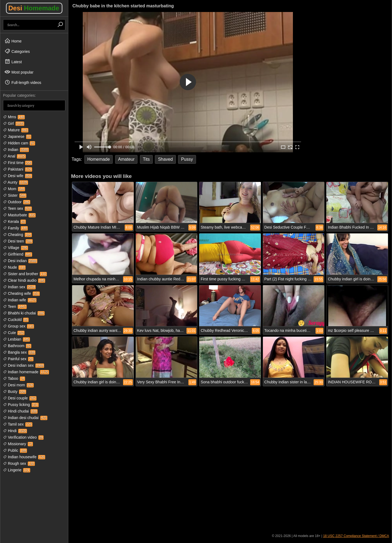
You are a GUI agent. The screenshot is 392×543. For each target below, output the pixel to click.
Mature (16, 130)
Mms (14, 117)
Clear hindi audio (24, 280)
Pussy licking (21, 405)
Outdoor (17, 202)
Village (16, 248)
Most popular (19, 72)
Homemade (99, 159)
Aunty (16, 182)
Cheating (17, 235)
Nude (14, 267)
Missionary (18, 444)
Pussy (187, 159)
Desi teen (18, 241)
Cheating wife (21, 293)
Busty (15, 392)
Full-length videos (23, 82)
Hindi (15, 431)
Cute (14, 333)
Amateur (126, 159)
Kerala (14, 222)
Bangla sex (19, 352)
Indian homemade (26, 372)
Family (15, 228)
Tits (146, 159)
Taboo (14, 378)
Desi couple (20, 398)
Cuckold (16, 320)
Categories (17, 51)
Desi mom (18, 385)
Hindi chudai (20, 411)
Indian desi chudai (25, 418)
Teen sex (17, 208)
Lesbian (16, 339)
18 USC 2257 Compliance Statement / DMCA (356, 536)
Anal (14, 156)
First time (18, 163)
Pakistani (18, 169)
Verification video (23, 437)
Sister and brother (25, 274)
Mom (14, 189)
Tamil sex (18, 424)
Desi (34, 8)
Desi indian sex (24, 365)
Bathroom (17, 346)
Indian (16, 150)
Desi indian (20, 261)
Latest (13, 62)
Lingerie (17, 470)
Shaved (165, 159)
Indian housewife (24, 457)
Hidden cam (19, 143)
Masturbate (19, 215)
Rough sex (19, 463)
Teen (15, 307)
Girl (14, 123)
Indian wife (20, 300)
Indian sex (19, 287)
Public (15, 450)
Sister (15, 195)
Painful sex (18, 359)
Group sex (19, 326)
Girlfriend (18, 254)
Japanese (17, 136)
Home (13, 41)
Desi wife (18, 176)
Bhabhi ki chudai (24, 313)
